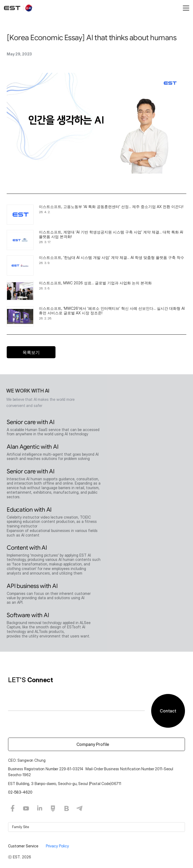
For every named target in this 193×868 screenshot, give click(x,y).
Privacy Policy (57, 846)
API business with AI (32, 587)
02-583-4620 (20, 792)
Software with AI (28, 616)
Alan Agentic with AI (33, 448)
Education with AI (29, 511)
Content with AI (27, 549)
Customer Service (24, 846)
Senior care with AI (31, 423)
